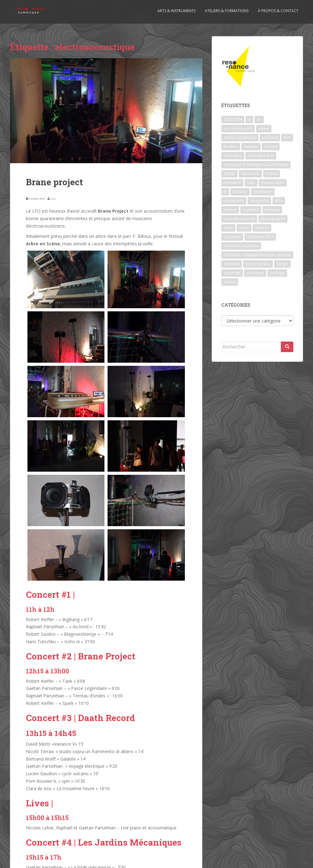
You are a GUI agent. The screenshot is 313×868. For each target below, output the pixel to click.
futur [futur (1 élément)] (251, 183)
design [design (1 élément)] (229, 174)
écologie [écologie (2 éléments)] (277, 273)
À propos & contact (278, 11)
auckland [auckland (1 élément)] (270, 137)
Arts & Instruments (176, 11)
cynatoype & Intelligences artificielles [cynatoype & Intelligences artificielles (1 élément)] (256, 165)
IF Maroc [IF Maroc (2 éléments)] (240, 192)
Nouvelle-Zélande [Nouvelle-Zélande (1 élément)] (239, 219)
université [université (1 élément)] (232, 273)
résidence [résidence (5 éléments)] (232, 237)
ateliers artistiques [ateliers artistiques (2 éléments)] (240, 137)
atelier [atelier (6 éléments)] (264, 128)
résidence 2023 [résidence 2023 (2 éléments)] (260, 237)
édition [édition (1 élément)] (230, 282)
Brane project (54, 182)
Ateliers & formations (227, 11)
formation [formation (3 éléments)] (232, 183)
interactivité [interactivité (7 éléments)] (234, 201)
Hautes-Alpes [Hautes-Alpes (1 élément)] (273, 183)
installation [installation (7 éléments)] (263, 192)
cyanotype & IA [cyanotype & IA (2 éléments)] (261, 156)
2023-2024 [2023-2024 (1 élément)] (233, 119)
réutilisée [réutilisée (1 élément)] (232, 264)
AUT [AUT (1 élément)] (287, 137)
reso (53, 199)
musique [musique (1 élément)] (272, 210)
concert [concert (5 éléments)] (271, 146)
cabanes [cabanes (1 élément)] (251, 146)
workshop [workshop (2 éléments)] (255, 273)
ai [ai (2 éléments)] (249, 119)
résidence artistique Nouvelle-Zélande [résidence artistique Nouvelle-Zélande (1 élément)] (257, 255)
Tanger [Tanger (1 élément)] (282, 264)
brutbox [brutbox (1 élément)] (231, 146)
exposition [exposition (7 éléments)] (250, 174)
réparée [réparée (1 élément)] (262, 228)
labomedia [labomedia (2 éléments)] (259, 201)
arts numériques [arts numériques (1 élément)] (238, 128)
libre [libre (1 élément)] (279, 201)
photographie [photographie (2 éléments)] (273, 219)
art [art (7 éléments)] (259, 119)
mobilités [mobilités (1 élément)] (251, 210)
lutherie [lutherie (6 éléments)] (230, 210)
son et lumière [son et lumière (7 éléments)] (258, 264)
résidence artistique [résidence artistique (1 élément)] (241, 246)
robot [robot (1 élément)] (244, 228)
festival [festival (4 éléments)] (272, 174)
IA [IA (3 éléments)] (225, 192)
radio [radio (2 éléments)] (228, 228)
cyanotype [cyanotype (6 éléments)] (233, 156)
